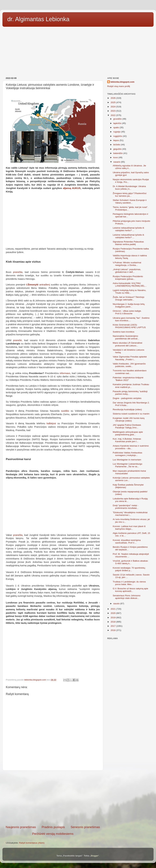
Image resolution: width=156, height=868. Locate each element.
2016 (113, 630)
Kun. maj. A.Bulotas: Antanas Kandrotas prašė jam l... (127, 440)
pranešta (18, 272)
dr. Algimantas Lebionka (38, 19)
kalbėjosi (51, 423)
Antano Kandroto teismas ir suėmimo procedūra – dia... (131, 447)
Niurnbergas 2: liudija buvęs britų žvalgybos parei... (129, 305)
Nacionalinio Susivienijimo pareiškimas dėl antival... (126, 337)
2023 (113, 111)
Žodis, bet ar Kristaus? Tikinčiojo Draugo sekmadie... (129, 298)
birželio (117, 145)
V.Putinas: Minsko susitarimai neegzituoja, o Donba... (127, 264)
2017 (113, 626)
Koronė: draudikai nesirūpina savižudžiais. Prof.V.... (127, 541)
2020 (113, 613)
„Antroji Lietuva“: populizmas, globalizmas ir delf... (127, 271)
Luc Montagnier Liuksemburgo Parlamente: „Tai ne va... (128, 465)
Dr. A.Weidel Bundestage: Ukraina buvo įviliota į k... (129, 188)
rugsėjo (117, 132)
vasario (117, 162)
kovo (116, 157)
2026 (113, 98)
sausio (117, 604)
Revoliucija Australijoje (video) (127, 409)
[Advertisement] (78, 51)
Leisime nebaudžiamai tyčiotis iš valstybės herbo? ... (128, 229)
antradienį (38, 285)
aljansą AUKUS (72, 188)
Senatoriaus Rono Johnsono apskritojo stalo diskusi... (127, 597)
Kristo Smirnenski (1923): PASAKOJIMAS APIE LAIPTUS (129, 326)
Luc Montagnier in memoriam (127, 460)
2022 (113, 115)
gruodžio (118, 119)
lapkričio (118, 123)
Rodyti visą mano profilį (119, 86)
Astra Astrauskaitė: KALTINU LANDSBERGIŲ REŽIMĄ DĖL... (130, 285)
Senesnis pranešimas (85, 827)
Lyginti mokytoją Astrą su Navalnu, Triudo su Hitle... (130, 292)
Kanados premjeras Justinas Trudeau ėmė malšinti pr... (131, 386)
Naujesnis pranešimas (21, 827)
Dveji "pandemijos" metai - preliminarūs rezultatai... (126, 507)
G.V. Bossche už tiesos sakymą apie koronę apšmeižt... (130, 590)
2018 (113, 622)
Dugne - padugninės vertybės (127, 398)
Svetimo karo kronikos (124, 332)
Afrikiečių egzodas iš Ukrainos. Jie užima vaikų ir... (129, 167)
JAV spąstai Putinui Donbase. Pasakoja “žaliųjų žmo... (127, 426)
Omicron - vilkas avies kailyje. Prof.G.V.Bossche (127, 312)
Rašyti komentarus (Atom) (32, 843)
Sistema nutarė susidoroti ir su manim (131, 414)
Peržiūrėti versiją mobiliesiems (53, 834)
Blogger (94, 856)
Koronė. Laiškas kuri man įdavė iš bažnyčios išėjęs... (129, 528)
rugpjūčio (118, 136)
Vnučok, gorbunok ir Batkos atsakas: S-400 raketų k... (131, 562)
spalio (116, 127)
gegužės (118, 149)
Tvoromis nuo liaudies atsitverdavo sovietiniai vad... (130, 372)
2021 (113, 609)
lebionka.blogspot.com (122, 82)
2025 (113, 102)
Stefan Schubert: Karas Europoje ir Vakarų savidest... (130, 201)
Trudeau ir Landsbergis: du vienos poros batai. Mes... (129, 583)
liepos (116, 140)
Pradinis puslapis (53, 827)
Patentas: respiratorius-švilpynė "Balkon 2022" (128, 379)
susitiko (65, 411)
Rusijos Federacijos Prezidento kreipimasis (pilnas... (128, 278)
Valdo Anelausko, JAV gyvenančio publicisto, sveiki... (129, 365)
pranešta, (18, 535)
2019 (113, 618)
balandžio (118, 153)
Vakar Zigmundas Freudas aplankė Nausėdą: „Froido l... (130, 358)
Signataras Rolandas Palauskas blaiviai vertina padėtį (128, 243)
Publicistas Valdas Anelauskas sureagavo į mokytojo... (127, 454)
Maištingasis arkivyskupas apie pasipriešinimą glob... (128, 433)
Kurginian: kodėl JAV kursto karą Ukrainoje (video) (129, 419)
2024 (113, 107)
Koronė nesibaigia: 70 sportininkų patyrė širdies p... (129, 569)
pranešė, (18, 340)
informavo (65, 373)
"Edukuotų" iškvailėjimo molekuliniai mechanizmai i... (130, 514)
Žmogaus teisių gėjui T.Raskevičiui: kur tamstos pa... (130, 195)
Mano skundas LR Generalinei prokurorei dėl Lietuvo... (128, 344)
